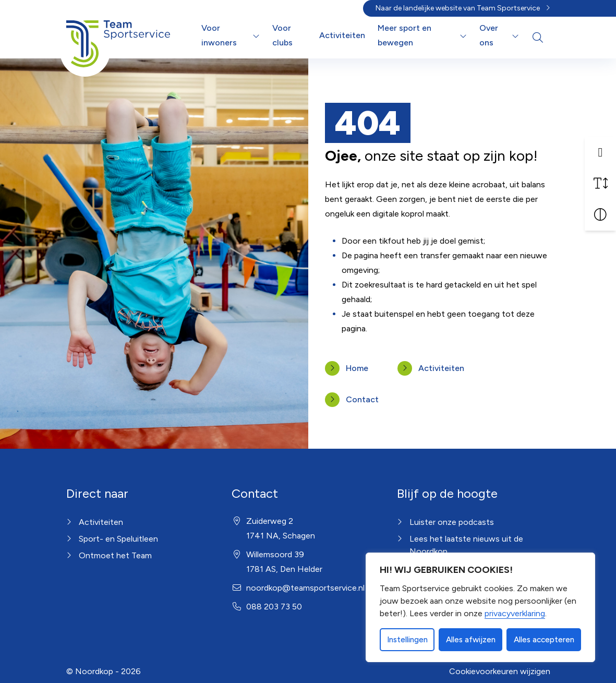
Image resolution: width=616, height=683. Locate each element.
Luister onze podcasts (452, 522)
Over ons (489, 35)
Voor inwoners (219, 35)
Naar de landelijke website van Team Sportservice (458, 8)
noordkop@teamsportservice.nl (305, 588)
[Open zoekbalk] (538, 38)
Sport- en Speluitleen (118, 539)
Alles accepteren (544, 640)
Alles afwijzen (471, 640)
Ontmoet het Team (115, 555)
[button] (600, 152)
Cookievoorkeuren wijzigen (500, 671)
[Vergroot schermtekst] (600, 183)
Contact (362, 399)
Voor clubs (282, 35)
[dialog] (480, 607)
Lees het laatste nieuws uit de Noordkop (466, 545)
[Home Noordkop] (118, 35)
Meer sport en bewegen (404, 35)
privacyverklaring (515, 613)
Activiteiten (342, 35)
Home (357, 368)
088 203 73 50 (274, 607)
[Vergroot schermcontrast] (600, 214)
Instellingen (407, 640)
